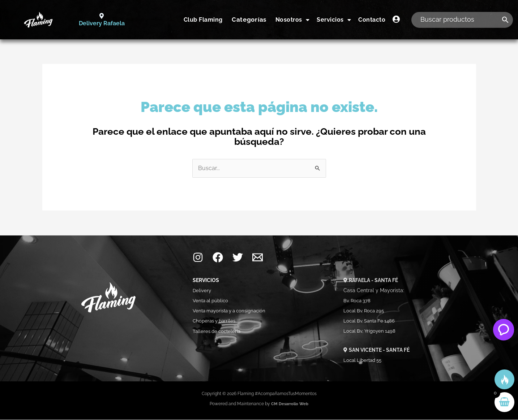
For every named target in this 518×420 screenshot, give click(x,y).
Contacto (372, 20)
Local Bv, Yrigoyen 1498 (371, 332)
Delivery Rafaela (102, 23)
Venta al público (212, 301)
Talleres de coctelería (219, 332)
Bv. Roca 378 (358, 301)
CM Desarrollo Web (290, 404)
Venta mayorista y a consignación (233, 311)
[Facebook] (218, 258)
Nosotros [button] (293, 20)
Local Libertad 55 (364, 360)
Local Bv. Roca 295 (365, 311)
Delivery (202, 291)
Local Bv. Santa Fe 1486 (371, 321)
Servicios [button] (334, 20)
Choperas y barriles (216, 321)
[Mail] (258, 258)
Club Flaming (203, 20)
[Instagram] (198, 258)
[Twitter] (238, 258)
